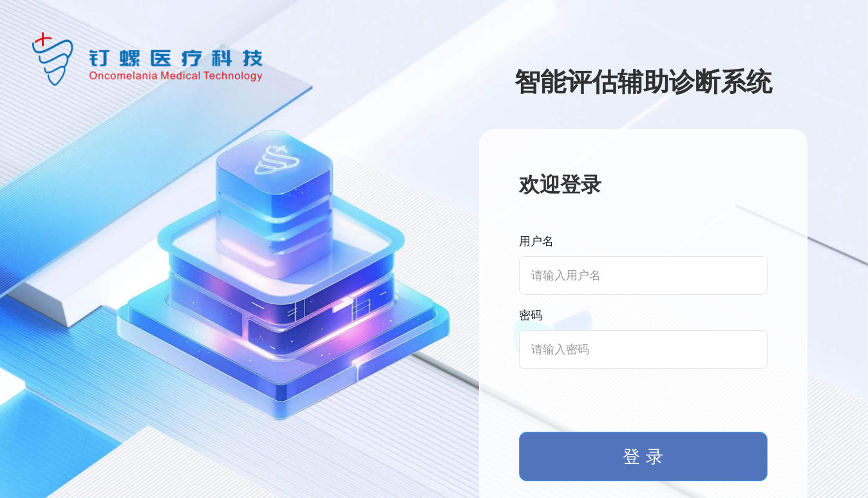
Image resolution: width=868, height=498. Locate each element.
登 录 (643, 457)
